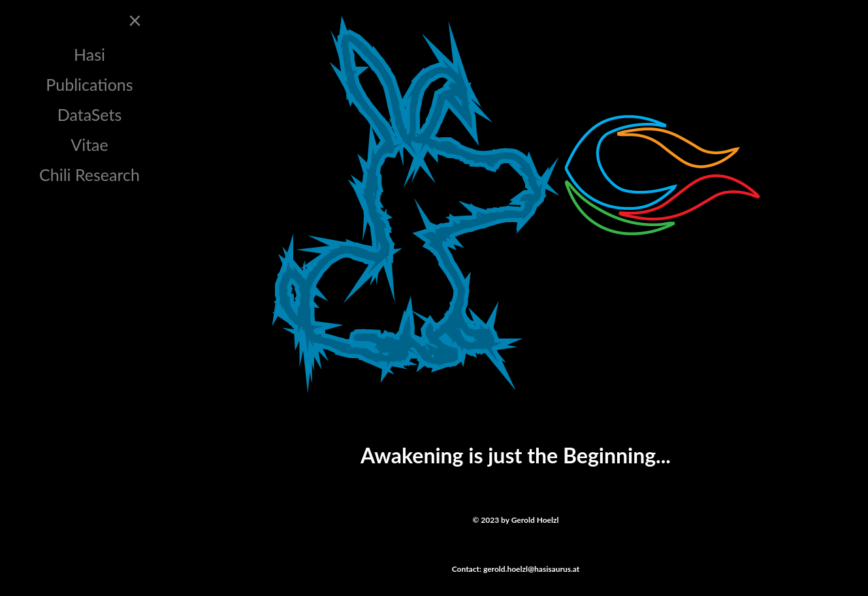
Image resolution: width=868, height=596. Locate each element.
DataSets (90, 114)
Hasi (89, 54)
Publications (89, 84)
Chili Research (89, 174)
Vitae (89, 144)
